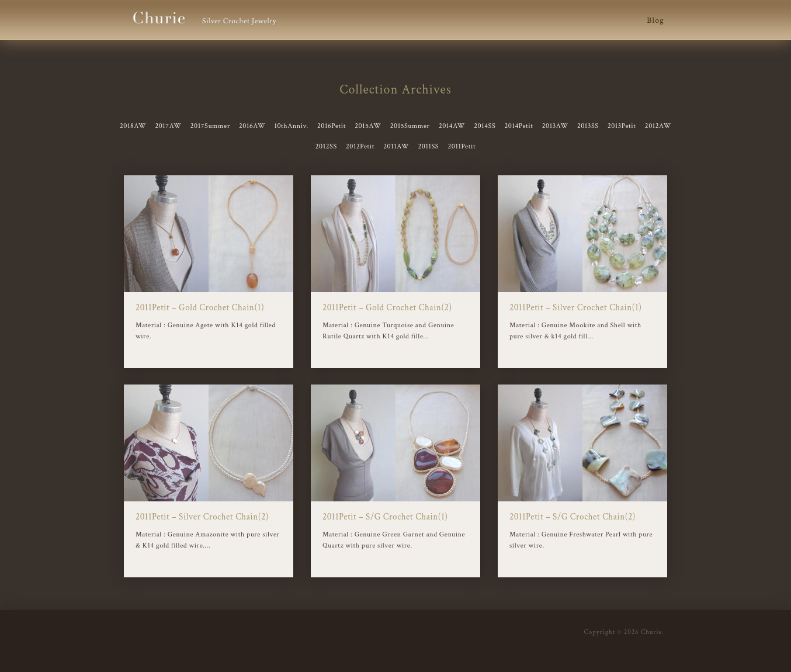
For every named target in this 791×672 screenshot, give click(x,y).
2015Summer (410, 126)
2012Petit (360, 146)
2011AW (396, 146)
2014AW (452, 126)
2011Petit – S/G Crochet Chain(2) (573, 517)
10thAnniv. (291, 126)
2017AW (168, 126)
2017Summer (210, 126)
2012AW (658, 126)
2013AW (555, 126)
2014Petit (519, 126)
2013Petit (622, 126)
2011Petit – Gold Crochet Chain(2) (387, 308)
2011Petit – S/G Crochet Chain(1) (385, 517)
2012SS (326, 146)
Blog (655, 20)
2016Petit (332, 126)
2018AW (133, 126)
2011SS (428, 146)
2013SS (588, 126)
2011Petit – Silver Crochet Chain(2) (202, 517)
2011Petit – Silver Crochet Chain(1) (576, 308)
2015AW (368, 126)
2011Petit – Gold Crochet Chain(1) (200, 308)
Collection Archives (395, 90)
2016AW (252, 126)
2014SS (485, 126)
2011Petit (462, 146)
